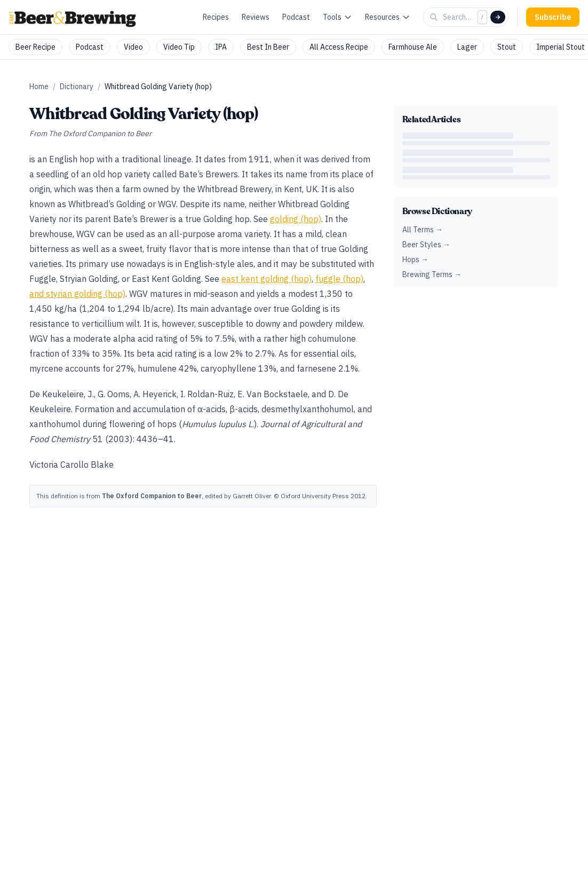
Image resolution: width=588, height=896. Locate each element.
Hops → (415, 260)
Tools (337, 17)
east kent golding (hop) (267, 279)
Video (133, 47)
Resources (388, 17)
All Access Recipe (339, 47)
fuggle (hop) (339, 279)
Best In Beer (268, 47)
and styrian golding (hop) (77, 294)
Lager (467, 47)
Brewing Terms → (432, 274)
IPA (221, 47)
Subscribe (553, 17)
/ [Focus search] (482, 17)
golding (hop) (296, 219)
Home (39, 87)
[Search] (498, 17)
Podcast (296, 17)
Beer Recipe (35, 47)
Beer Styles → (426, 245)
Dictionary (77, 87)
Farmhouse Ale (413, 47)
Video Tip (179, 47)
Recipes (216, 17)
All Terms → (423, 230)
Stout (507, 47)
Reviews (256, 17)
